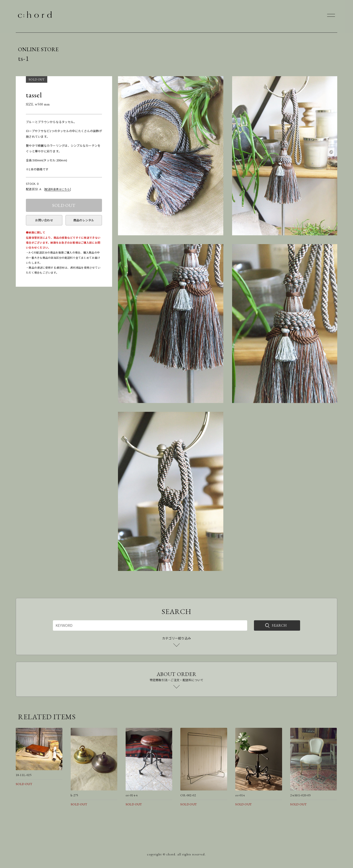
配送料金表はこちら (57, 189)
